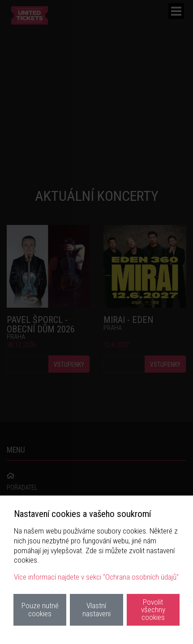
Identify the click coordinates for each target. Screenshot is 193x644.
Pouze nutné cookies (40, 609)
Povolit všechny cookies (153, 610)
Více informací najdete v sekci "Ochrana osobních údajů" (96, 577)
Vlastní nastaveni (96, 609)
